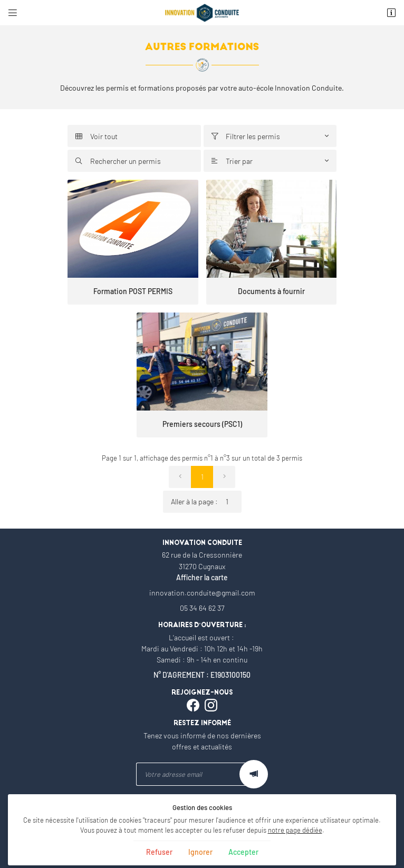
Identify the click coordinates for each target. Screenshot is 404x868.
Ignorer (200, 852)
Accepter (243, 852)
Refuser (159, 852)
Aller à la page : (206, 502)
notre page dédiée (295, 830)
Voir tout (97, 136)
